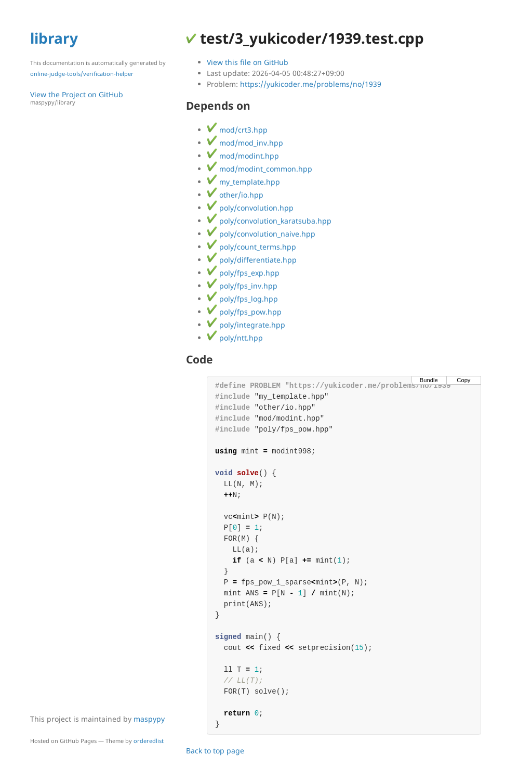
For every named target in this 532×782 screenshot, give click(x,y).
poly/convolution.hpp (250, 208)
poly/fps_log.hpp (242, 299)
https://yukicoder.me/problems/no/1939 (311, 84)
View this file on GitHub (248, 62)
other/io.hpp (235, 195)
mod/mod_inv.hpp (245, 143)
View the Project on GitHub (103, 98)
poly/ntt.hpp (235, 338)
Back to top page (215, 751)
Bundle (429, 380)
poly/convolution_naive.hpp (261, 234)
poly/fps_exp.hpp (243, 273)
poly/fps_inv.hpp (242, 286)
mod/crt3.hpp (237, 130)
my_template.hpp (243, 182)
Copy (463, 380)
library (54, 38)
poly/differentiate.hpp (252, 260)
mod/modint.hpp (243, 156)
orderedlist (149, 741)
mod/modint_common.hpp (260, 169)
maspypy (149, 719)
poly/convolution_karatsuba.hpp (269, 221)
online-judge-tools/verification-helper (82, 74)
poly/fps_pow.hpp (244, 312)
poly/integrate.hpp (246, 325)
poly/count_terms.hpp (251, 247)
